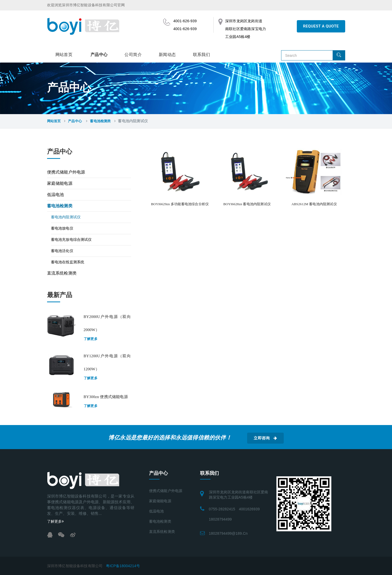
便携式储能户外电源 (66, 172)
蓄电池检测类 (100, 121)
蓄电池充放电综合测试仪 (71, 240)
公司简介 (133, 55)
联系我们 (202, 55)
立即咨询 (265, 438)
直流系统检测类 (62, 273)
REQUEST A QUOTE (321, 26)
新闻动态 (167, 55)
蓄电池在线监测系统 (68, 262)
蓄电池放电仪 (62, 228)
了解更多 (91, 339)
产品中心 (99, 55)
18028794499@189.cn (228, 533)
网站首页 (64, 55)
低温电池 (56, 195)
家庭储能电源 (60, 183)
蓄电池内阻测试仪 (66, 217)
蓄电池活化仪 (62, 251)
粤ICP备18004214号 (123, 566)
